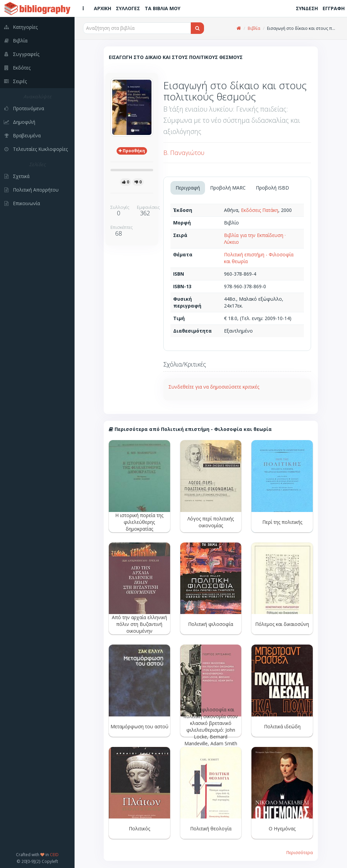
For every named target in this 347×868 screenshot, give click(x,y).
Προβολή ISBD (272, 188)
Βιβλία (254, 28)
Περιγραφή (188, 188)
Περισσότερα (300, 852)
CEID (54, 854)
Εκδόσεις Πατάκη (260, 210)
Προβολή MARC (228, 188)
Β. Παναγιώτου (184, 153)
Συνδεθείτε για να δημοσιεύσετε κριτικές (214, 387)
